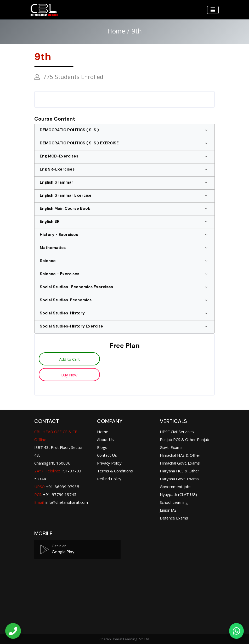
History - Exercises (59, 235)
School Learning (174, 502)
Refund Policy (109, 479)
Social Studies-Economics (66, 300)
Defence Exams (174, 518)
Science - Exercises (60, 274)
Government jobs (176, 487)
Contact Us (107, 455)
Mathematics (53, 248)
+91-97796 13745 (55, 494)
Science (48, 261)
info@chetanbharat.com (67, 502)
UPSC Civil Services (177, 432)
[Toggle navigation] (213, 10)
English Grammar (56, 182)
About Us (105, 439)
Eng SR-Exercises (57, 169)
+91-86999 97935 (57, 487)
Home (116, 31)
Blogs (102, 447)
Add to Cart (69, 359)
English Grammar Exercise (66, 195)
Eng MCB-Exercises (59, 156)
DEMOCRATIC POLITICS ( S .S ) (69, 130)
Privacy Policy (109, 463)
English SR (50, 222)
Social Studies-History (62, 313)
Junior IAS (168, 510)
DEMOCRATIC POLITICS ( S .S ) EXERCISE (79, 143)
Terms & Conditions (115, 471)
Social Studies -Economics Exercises (76, 287)
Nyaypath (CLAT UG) (178, 494)
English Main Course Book (65, 208)
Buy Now (69, 375)
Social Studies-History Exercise (71, 326)
